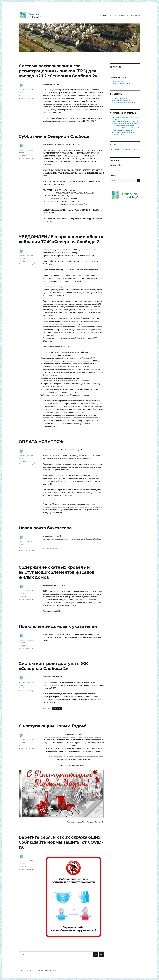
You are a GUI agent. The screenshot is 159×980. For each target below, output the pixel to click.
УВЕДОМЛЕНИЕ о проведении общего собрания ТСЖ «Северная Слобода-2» (61, 239)
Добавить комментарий (27, 98)
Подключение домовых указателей (58, 626)
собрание (127, 149)
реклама (118, 149)
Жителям (122, 16)
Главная (102, 16)
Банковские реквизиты (119, 98)
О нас (111, 16)
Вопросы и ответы (118, 82)
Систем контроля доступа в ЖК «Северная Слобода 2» (53, 666)
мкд (112, 149)
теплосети (136, 149)
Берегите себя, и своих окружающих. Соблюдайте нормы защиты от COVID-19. (61, 842)
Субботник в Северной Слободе (54, 136)
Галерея (135, 16)
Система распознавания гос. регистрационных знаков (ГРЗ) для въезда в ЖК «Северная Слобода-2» (58, 71)
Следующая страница (101, 957)
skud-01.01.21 (47, 708)
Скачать (57, 708)
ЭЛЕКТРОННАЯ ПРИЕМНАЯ (121, 84)
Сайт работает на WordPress (47, 970)
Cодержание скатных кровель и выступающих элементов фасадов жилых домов (57, 572)
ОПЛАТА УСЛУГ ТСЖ (41, 442)
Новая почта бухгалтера (45, 528)
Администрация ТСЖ (26, 89)
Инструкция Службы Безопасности (124, 103)
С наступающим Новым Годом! (52, 726)
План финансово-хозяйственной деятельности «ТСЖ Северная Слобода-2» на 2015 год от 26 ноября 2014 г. (126, 128)
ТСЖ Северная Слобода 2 (27, 970)
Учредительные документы (121, 101)
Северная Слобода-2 (26, 150)
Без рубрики (23, 95)
